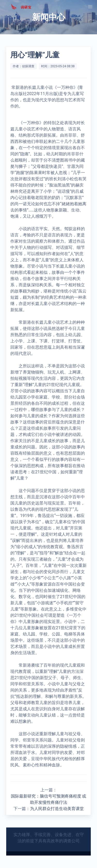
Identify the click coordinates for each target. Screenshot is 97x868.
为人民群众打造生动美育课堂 (57, 809)
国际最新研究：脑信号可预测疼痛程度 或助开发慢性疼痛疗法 (49, 799)
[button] (90, 7)
